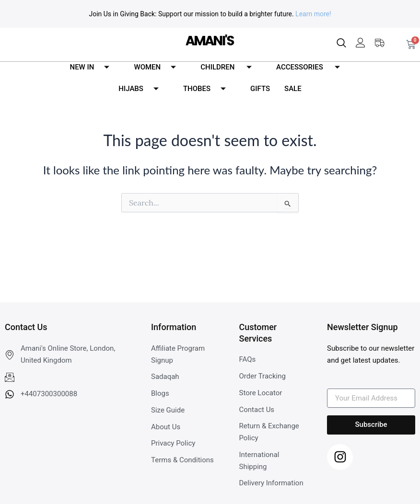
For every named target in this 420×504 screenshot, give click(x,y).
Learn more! (313, 14)
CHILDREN (230, 67)
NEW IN (93, 67)
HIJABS (142, 89)
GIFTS (260, 89)
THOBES (208, 89)
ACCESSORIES (312, 67)
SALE (293, 89)
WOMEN (158, 67)
